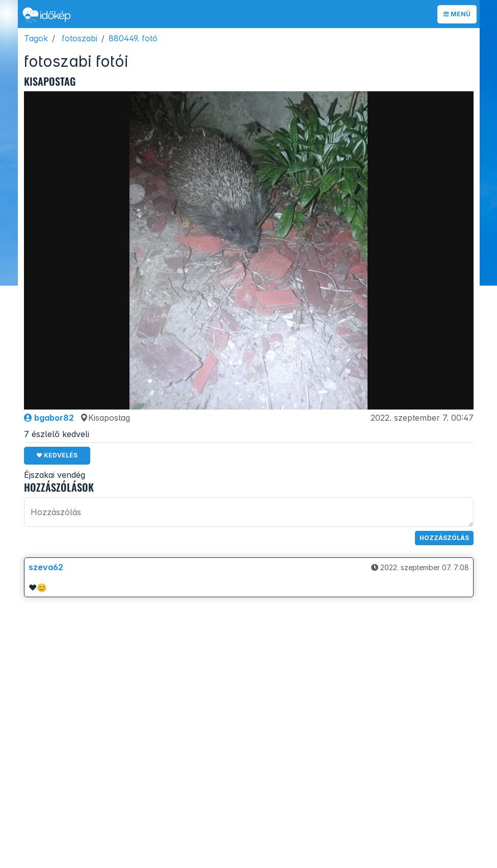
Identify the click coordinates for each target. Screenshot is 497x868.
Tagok (36, 38)
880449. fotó (133, 38)
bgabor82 (49, 418)
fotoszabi (80, 38)
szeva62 (46, 567)
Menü (457, 14)
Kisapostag (105, 418)
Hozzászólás (444, 538)
